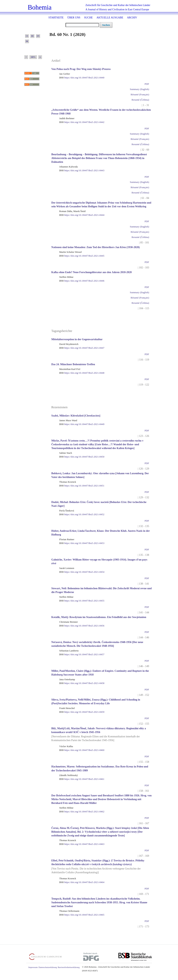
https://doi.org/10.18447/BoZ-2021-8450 (82, 457)
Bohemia (40, 7)
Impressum (33, 967)
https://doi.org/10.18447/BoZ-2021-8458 (82, 683)
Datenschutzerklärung (48, 967)
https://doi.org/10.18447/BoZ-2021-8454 (82, 572)
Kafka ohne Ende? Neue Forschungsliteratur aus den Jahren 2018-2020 (92, 272)
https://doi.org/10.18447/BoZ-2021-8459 (82, 712)
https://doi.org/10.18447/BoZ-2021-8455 (82, 601)
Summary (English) (139, 89)
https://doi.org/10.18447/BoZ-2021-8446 (82, 281)
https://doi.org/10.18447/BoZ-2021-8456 (82, 626)
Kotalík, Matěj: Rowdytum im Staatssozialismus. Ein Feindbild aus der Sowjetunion (99, 617)
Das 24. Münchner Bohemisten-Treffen (73, 364)
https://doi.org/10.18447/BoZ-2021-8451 (82, 486)
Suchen (106, 25)
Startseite (56, 18)
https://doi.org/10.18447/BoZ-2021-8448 (82, 373)
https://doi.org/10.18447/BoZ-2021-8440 (82, 78)
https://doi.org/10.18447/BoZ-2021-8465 (82, 915)
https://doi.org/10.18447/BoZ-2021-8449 (82, 424)
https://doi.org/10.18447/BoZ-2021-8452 (82, 514)
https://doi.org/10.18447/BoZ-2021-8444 (82, 215)
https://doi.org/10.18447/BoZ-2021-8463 (82, 844)
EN (38, 36)
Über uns (74, 18)
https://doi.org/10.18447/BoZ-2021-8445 (82, 256)
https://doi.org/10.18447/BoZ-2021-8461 (82, 779)
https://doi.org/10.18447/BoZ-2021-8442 (82, 122)
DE (32, 36)
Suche (88, 18)
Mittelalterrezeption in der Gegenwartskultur (77, 339)
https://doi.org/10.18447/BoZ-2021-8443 (82, 170)
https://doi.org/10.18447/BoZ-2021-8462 (82, 811)
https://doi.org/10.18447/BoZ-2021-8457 (82, 654)
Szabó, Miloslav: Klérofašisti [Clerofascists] (76, 416)
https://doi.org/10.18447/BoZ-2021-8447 (82, 348)
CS (27, 36)
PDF (147, 84)
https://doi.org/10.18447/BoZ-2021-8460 (82, 750)
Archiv (132, 18)
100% (33, 57)
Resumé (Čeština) (140, 100)
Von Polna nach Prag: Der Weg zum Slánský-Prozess (81, 69)
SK (27, 41)
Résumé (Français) (140, 94)
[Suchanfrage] (82, 25)
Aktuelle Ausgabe (110, 18)
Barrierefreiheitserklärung (69, 967)
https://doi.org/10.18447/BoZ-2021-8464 (82, 882)
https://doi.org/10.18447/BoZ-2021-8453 (82, 543)
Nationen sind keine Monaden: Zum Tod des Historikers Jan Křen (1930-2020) (96, 247)
